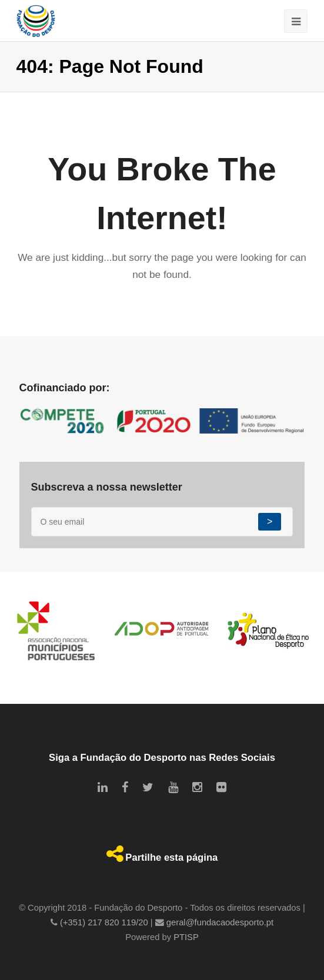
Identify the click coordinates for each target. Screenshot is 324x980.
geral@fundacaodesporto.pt (220, 922)
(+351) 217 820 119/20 (104, 922)
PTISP (186, 937)
